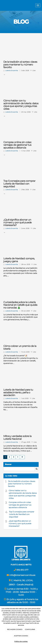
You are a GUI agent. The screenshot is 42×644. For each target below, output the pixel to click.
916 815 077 (22, 570)
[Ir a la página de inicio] (1, 5)
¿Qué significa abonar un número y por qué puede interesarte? (20, 524)
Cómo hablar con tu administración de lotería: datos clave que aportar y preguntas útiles (23, 494)
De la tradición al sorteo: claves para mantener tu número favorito (22, 484)
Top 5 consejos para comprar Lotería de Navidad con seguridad (22, 514)
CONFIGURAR (30, 629)
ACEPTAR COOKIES (21, 636)
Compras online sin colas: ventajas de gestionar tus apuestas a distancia (20, 505)
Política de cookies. (21, 641)
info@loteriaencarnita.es (22, 575)
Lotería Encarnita (12, 71)
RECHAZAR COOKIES (15, 629)
